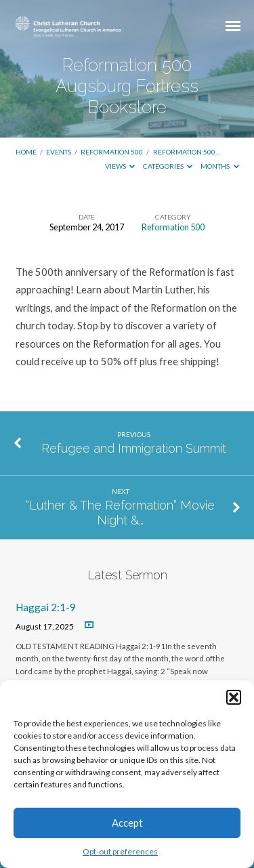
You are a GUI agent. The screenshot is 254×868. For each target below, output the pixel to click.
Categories (168, 166)
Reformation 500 (112, 152)
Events (59, 152)
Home (26, 152)
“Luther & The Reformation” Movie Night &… (120, 513)
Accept (127, 823)
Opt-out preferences (120, 851)
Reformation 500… (187, 152)
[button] (234, 697)
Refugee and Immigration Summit (134, 448)
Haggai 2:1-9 (46, 607)
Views (120, 166)
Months (220, 166)
